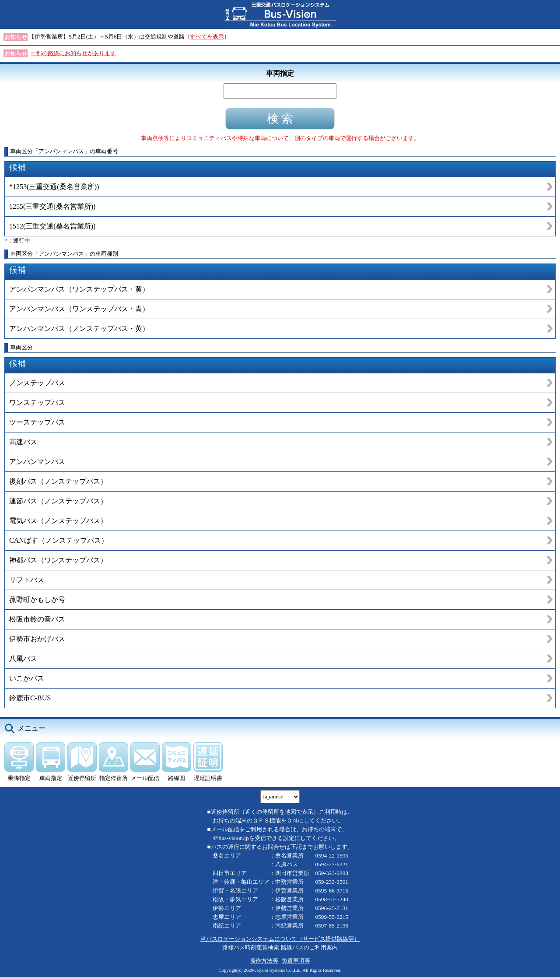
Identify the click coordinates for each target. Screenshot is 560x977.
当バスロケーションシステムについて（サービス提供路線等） (280, 939)
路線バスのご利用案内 (309, 947)
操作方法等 (264, 961)
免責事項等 (296, 961)
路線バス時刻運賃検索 (251, 947)
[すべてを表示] (207, 37)
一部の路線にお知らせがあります (73, 53)
